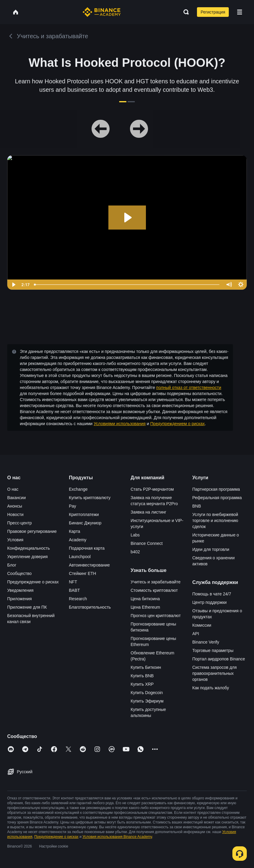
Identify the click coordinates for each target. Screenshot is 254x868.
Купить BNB (142, 676)
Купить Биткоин (146, 667)
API (196, 634)
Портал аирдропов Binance (219, 659)
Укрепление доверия (27, 557)
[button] (240, 12)
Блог (12, 565)
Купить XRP (142, 684)
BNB (197, 506)
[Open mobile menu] (240, 12)
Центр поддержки (210, 602)
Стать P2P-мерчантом (152, 489)
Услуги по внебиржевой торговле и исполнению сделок (215, 520)
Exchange (78, 489)
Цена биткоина (145, 599)
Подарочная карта (87, 548)
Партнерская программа (216, 489)
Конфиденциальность (29, 548)
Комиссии (202, 625)
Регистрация (213, 12)
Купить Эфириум (147, 701)
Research (78, 599)
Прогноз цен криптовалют (156, 616)
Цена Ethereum (145, 607)
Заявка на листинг (148, 512)
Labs (135, 535)
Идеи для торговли (211, 549)
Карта (75, 531)
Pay (73, 506)
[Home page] (102, 12)
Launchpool (80, 557)
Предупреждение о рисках (33, 582)
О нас (13, 489)
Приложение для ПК (27, 607)
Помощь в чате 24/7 (212, 594)
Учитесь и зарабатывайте (156, 582)
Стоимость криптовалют (154, 590)
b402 (135, 552)
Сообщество (19, 573)
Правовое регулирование (32, 531)
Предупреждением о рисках (178, 424)
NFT (73, 582)
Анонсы (15, 506)
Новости (15, 514)
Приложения (20, 599)
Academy (78, 540)
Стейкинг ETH (83, 573)
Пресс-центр (20, 523)
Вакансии (17, 498)
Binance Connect (147, 543)
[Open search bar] (184, 12)
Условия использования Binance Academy (117, 837)
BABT (75, 590)
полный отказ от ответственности (189, 388)
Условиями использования (120, 424)
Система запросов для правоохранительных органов (215, 673)
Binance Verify (206, 642)
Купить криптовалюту (90, 498)
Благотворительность (90, 607)
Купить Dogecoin (147, 693)
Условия (15, 540)
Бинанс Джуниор (85, 523)
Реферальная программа (217, 498)
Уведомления (20, 590)
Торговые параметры (213, 650)
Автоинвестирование (89, 565)
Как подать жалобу (211, 688)
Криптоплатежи (84, 514)
